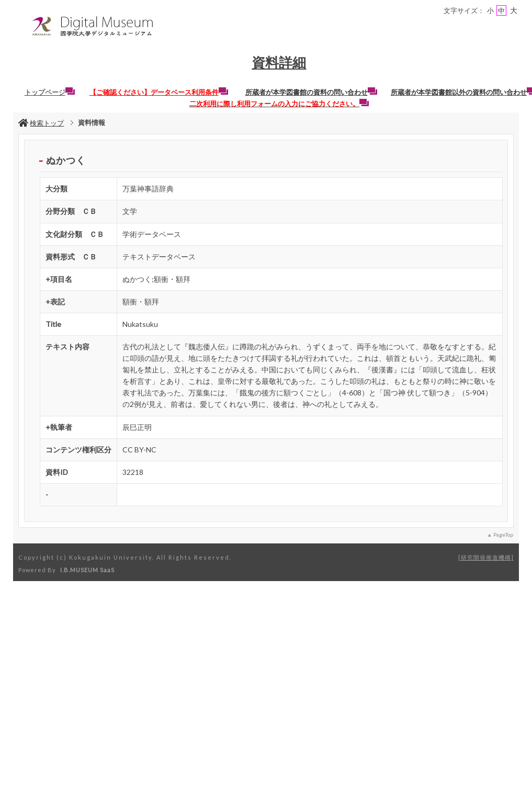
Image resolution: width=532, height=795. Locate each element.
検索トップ (41, 123)
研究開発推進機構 (486, 557)
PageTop (503, 535)
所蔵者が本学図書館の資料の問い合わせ (311, 92)
